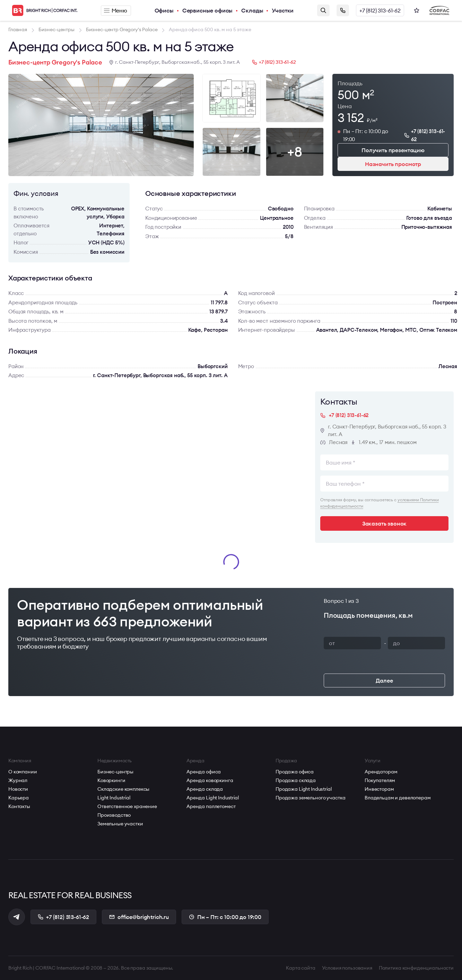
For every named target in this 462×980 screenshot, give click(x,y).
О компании (23, 772)
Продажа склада (296, 780)
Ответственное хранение (127, 806)
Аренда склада (205, 789)
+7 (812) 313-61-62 (380, 10)
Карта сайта (300, 968)
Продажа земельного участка (310, 798)
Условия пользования (347, 968)
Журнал (18, 780)
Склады (252, 10)
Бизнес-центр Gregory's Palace (55, 62)
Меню (116, 10)
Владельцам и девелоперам (398, 798)
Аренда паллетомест (211, 806)
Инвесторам (379, 789)
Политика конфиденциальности (416, 968)
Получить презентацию (393, 150)
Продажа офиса (295, 772)
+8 (295, 152)
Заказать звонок (343, 10)
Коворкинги (111, 780)
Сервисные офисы (208, 10)
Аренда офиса (204, 772)
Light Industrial (114, 798)
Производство (114, 815)
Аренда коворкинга (210, 780)
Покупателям (380, 780)
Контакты (19, 806)
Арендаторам (381, 772)
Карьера (19, 798)
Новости (18, 789)
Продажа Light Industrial (304, 789)
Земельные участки (120, 824)
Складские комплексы (123, 789)
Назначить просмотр (393, 164)
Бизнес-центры (115, 772)
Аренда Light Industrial (213, 798)
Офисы (164, 10)
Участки (283, 10)
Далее (384, 680)
